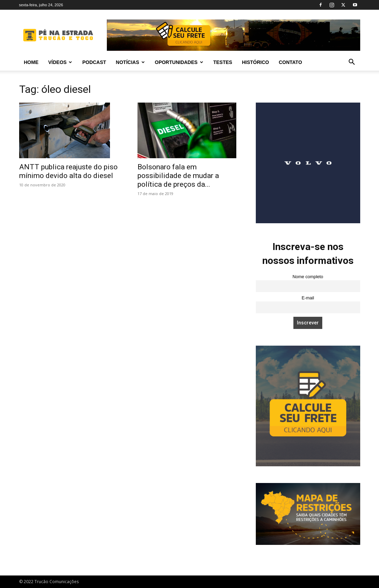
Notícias (130, 62)
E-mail (308, 298)
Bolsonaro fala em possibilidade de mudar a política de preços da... (178, 176)
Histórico (255, 62)
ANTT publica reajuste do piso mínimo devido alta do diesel (68, 171)
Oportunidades (179, 62)
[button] (352, 63)
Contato (290, 62)
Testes (223, 62)
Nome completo (308, 277)
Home (31, 62)
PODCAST (94, 62)
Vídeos (60, 62)
